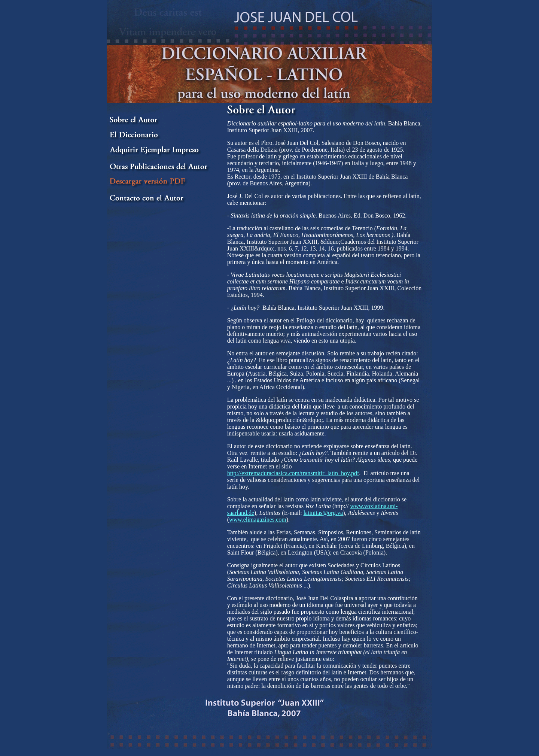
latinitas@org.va (323, 513)
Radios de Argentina (304, 752)
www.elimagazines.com (258, 520)
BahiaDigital (259, 752)
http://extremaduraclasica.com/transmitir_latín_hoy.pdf (293, 473)
